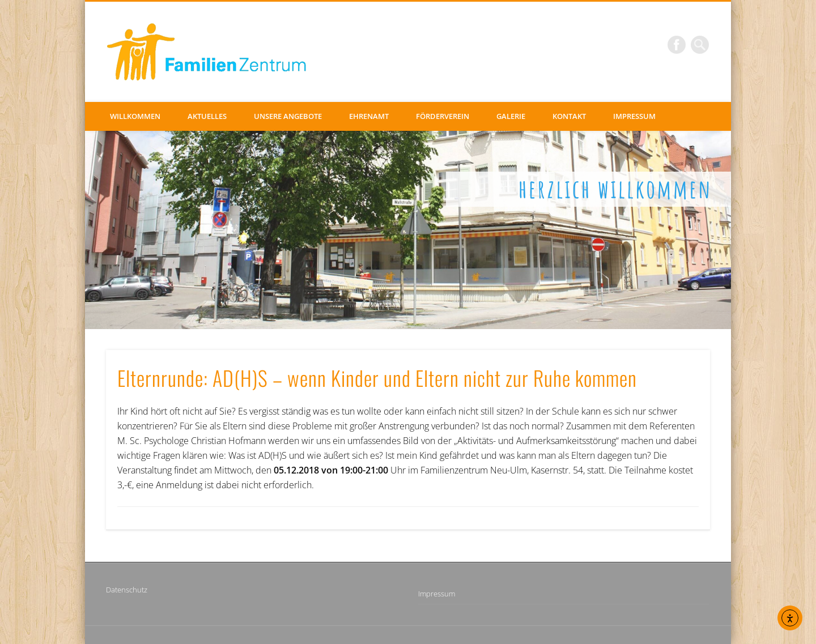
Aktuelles (207, 116)
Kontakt (569, 116)
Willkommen (135, 116)
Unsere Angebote (288, 116)
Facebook (677, 45)
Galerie (511, 116)
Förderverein (443, 116)
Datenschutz (127, 590)
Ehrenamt (369, 116)
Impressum (634, 116)
